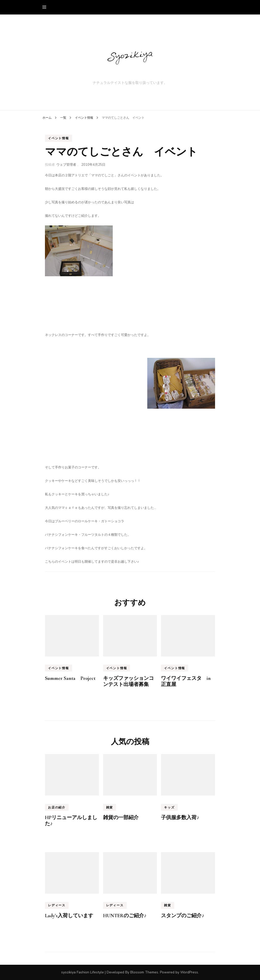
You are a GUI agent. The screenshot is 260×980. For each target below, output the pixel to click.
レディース (57, 905)
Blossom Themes (144, 972)
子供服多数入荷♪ (180, 818)
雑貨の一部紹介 (121, 818)
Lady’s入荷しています (69, 916)
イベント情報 (59, 138)
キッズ (169, 807)
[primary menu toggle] (46, 7)
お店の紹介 (57, 807)
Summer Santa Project (70, 678)
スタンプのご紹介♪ (183, 916)
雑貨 (110, 807)
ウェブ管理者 (66, 165)
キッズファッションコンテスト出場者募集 (128, 681)
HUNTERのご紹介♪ (125, 916)
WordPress (189, 972)
